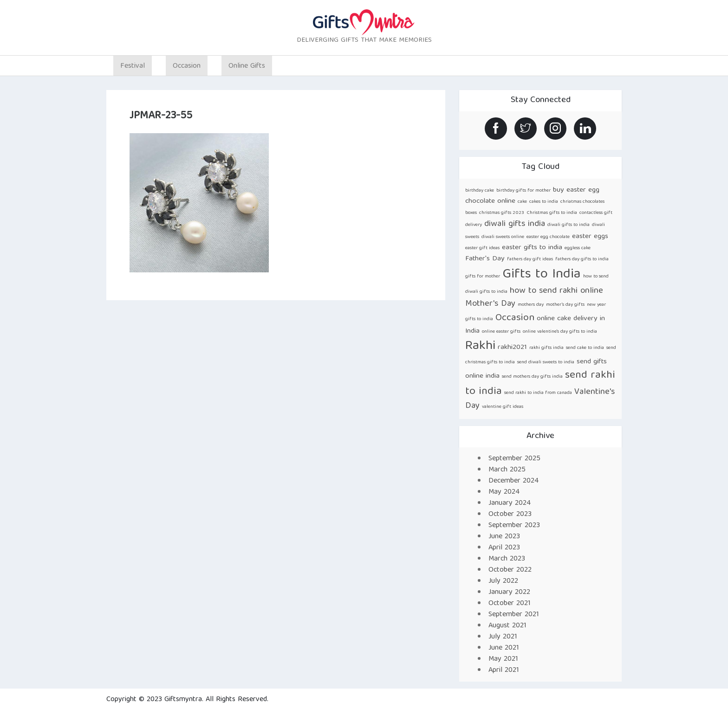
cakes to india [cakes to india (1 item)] (544, 202)
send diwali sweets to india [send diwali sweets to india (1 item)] (546, 362)
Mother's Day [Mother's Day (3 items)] (490, 304)
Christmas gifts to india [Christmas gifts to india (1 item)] (552, 213)
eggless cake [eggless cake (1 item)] (578, 248)
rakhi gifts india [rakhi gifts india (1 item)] (546, 348)
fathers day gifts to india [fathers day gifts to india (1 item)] (582, 259)
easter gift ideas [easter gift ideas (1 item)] (482, 248)
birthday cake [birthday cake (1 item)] (480, 191)
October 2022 (510, 570)
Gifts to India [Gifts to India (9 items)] (542, 275)
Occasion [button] (187, 66)
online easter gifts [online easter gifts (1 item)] (501, 332)
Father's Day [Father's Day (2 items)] (485, 259)
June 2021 (504, 648)
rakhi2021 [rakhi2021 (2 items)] (512, 347)
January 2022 (509, 593)
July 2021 (503, 637)
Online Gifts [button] (247, 66)
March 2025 (507, 470)
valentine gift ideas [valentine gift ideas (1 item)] (503, 407)
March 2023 (507, 559)
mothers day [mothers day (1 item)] (531, 305)
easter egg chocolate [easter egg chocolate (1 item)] (548, 237)
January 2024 (510, 503)
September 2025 (514, 459)
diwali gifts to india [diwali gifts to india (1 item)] (569, 225)
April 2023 (504, 548)
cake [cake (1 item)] (522, 202)
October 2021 (510, 604)
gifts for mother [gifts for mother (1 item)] (483, 277)
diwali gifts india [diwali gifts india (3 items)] (515, 224)
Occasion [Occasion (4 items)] (515, 318)
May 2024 (504, 492)
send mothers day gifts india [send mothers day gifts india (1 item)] (532, 377)
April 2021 (504, 670)
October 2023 (510, 515)
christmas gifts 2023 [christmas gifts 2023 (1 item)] (502, 213)
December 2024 (513, 481)
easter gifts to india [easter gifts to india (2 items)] (532, 248)
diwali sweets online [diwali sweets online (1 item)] (503, 237)
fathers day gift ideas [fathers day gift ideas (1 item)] (530, 259)
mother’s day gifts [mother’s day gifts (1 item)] (565, 305)
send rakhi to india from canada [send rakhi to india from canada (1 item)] (538, 393)
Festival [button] (133, 66)
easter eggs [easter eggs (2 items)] (590, 236)
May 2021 (503, 659)
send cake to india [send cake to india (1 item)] (585, 348)
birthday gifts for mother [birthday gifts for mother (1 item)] (523, 191)
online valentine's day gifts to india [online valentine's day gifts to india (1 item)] (560, 332)
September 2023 (514, 526)
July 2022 (503, 581)
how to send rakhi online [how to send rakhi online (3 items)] (556, 291)
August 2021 (507, 626)
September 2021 (514, 615)
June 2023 (504, 537)
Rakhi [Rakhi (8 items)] (480, 346)
